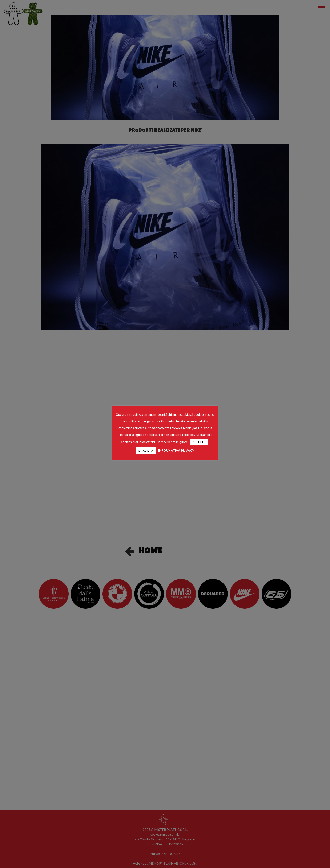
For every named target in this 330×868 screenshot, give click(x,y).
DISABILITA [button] (146, 451)
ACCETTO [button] (199, 442)
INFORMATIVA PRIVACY (176, 450)
